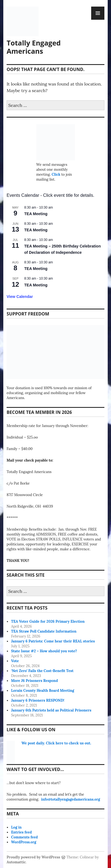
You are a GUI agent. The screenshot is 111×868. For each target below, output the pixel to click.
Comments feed (24, 837)
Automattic (16, 862)
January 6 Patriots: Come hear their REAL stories (53, 641)
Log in (16, 827)
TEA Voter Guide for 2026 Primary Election (48, 621)
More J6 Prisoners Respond (34, 681)
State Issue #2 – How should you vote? (44, 651)
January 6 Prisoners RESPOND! (38, 700)
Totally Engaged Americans (34, 47)
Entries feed (21, 832)
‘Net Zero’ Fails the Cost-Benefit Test (42, 671)
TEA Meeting (36, 214)
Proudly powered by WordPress (33, 857)
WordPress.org (24, 842)
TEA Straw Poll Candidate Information (44, 631)
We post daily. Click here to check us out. (56, 743)
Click (56, 174)
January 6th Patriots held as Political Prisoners (51, 710)
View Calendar (20, 297)
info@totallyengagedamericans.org (71, 799)
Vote (15, 661)
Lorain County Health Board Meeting (43, 691)
